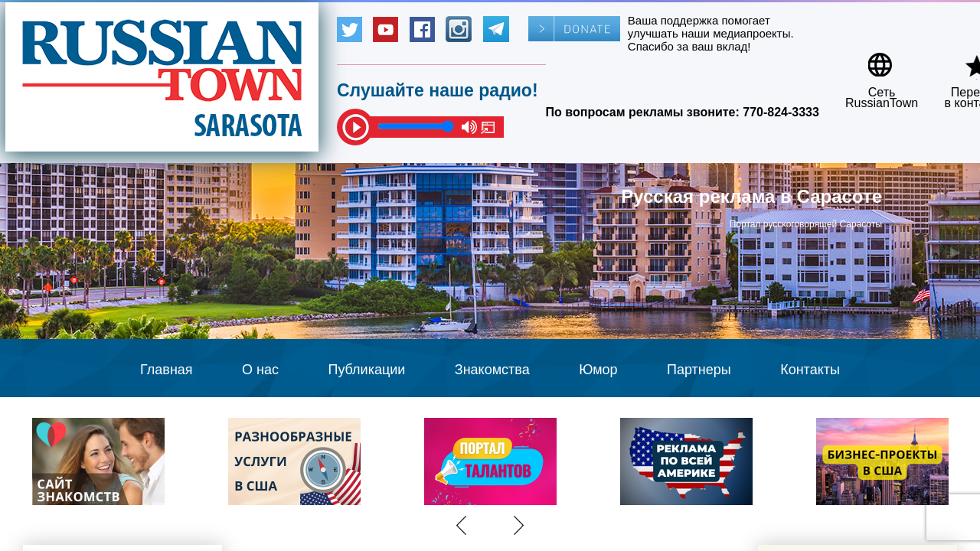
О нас (260, 370)
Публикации (366, 370)
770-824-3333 (781, 112)
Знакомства (492, 370)
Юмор (598, 370)
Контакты (810, 370)
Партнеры (699, 370)
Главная (167, 370)
